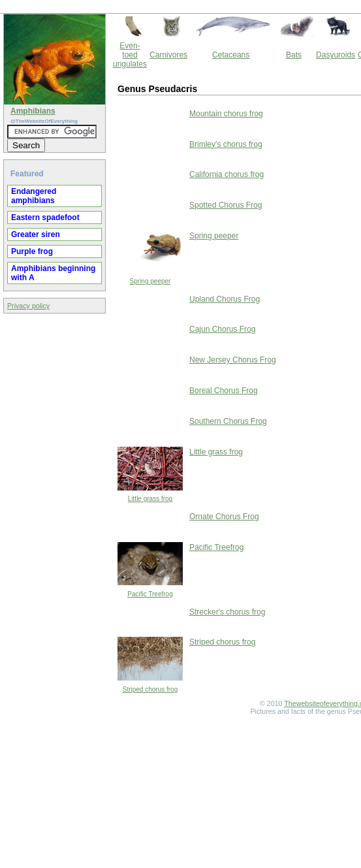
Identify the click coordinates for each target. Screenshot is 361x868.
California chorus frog (227, 174)
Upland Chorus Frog (225, 299)
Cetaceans (231, 55)
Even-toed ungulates (130, 55)
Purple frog (32, 251)
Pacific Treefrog (150, 594)
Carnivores (168, 55)
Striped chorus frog (150, 689)
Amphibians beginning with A (53, 273)
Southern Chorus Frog (228, 421)
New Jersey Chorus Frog (233, 360)
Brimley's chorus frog (226, 144)
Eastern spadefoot (45, 217)
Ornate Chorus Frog (224, 517)
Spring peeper (150, 281)
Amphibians (33, 111)
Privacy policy (28, 306)
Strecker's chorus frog (227, 612)
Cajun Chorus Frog (222, 329)
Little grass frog (150, 499)
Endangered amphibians (34, 196)
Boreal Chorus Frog (224, 391)
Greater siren (36, 234)
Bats (294, 55)
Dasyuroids (336, 55)
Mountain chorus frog (226, 114)
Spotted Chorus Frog (226, 205)
